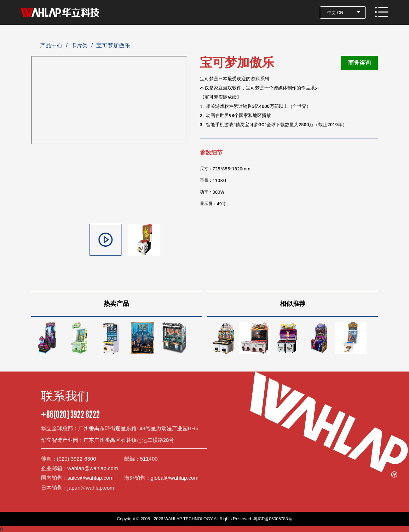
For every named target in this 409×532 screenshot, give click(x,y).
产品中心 (51, 45)
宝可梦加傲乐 (113, 45)
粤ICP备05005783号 (273, 519)
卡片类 (79, 45)
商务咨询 (359, 63)
